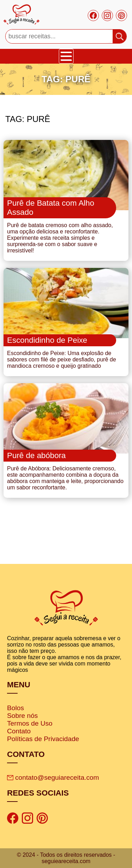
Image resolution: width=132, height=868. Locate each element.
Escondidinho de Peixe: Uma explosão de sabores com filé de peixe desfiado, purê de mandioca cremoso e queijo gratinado (62, 359)
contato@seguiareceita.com (53, 777)
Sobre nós (22, 716)
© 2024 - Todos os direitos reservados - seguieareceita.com (66, 858)
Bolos (15, 708)
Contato (19, 731)
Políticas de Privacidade (43, 739)
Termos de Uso (30, 723)
